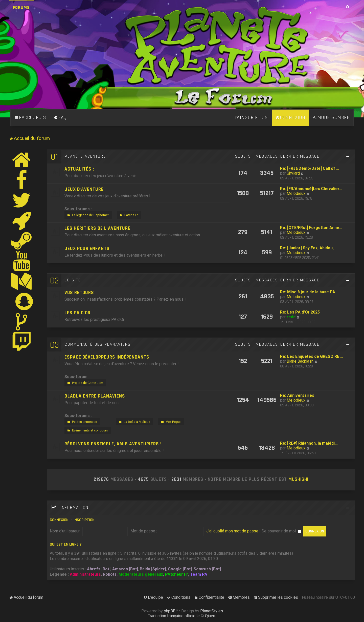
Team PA (199, 574)
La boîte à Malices (134, 422)
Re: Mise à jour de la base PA (308, 292)
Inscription (84, 520)
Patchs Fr (128, 215)
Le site (73, 280)
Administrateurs (85, 574)
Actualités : (79, 169)
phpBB (170, 611)
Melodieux (296, 193)
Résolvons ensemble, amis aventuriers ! (113, 444)
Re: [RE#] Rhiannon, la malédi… (309, 443)
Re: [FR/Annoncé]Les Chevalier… (311, 189)
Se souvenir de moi (281, 531)
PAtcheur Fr (177, 574)
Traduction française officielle (174, 616)
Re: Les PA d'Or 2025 (300, 312)
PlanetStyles (212, 611)
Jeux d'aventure (84, 189)
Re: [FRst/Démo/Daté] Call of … (310, 168)
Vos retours (79, 293)
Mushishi (298, 480)
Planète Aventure (85, 156)
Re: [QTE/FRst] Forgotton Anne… (311, 228)
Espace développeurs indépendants (107, 357)
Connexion (59, 520)
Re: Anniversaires (297, 395)
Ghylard (293, 173)
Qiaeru (211, 616)
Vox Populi (171, 422)
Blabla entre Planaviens (95, 396)
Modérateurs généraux (141, 574)
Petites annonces (82, 422)
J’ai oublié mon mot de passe (232, 531)
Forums (21, 7)
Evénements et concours (87, 430)
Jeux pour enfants (87, 249)
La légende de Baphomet (87, 215)
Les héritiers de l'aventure (97, 228)
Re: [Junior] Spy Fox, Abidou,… (308, 248)
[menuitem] (60, 118)
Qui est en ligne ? (66, 544)
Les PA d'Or (77, 313)
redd (291, 317)
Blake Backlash (300, 361)
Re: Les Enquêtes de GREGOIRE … (312, 356)
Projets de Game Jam (85, 383)
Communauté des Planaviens (98, 344)
